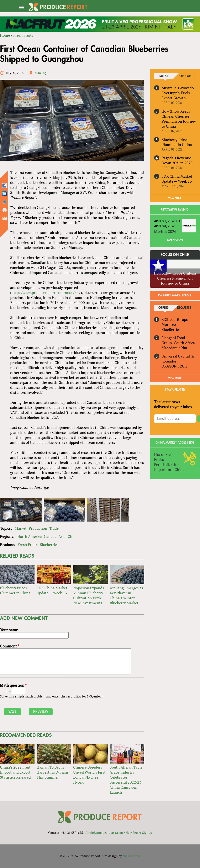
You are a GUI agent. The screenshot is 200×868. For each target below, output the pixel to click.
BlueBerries (171, 329)
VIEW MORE (175, 198)
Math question (13, 685)
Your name (9, 630)
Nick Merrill (131, 856)
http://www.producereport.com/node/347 (46, 292)
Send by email (5, 218)
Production (38, 528)
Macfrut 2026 (165, 231)
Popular (184, 76)
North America (30, 536)
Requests (184, 308)
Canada (50, 536)
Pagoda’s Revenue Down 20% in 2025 (177, 160)
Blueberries (49, 544)
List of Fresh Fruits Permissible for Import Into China (169, 462)
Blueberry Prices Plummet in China (15, 591)
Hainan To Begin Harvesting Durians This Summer (53, 772)
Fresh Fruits (23, 35)
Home (5, 35)
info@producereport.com (105, 833)
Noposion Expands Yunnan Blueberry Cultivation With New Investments (89, 596)
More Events (175, 240)
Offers (164, 308)
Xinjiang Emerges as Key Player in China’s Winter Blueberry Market (126, 596)
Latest (164, 76)
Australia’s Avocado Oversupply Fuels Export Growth (178, 93)
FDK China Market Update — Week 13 (52, 591)
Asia (62, 536)
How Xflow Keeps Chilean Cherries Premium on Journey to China (179, 119)
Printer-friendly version (5, 210)
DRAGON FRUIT (175, 366)
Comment (10, 646)
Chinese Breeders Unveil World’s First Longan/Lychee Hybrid (89, 775)
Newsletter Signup (139, 833)
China (73, 536)
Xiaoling (40, 73)
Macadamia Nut (175, 348)
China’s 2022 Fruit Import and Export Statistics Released (15, 772)
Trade (54, 528)
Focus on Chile (175, 255)
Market (21, 528)
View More (175, 378)
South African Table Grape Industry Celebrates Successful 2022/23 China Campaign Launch (126, 780)
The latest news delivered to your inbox (173, 404)
